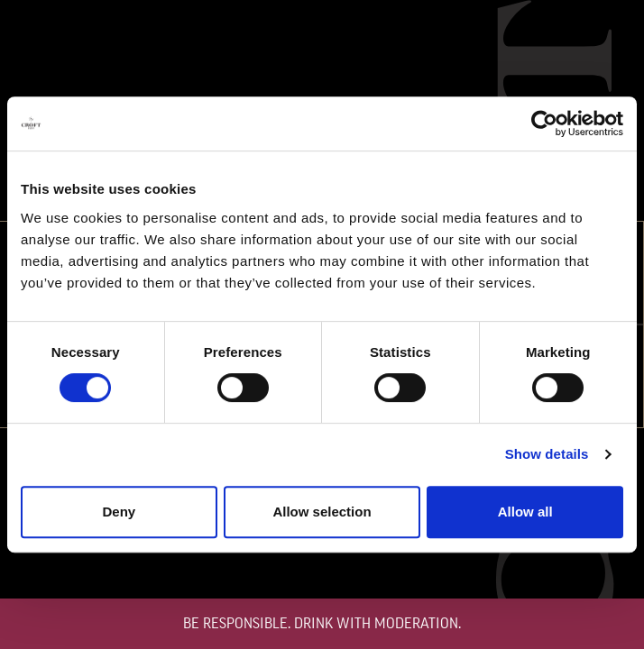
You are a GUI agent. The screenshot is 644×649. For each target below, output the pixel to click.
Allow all (525, 512)
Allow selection (322, 512)
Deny (119, 512)
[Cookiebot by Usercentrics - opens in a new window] (544, 123)
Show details (547, 454)
